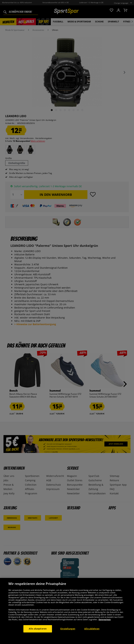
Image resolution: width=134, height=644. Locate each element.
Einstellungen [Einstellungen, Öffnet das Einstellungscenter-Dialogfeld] (68, 629)
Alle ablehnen (92, 629)
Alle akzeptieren (38, 629)
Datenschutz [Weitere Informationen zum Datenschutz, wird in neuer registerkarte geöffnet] (105, 619)
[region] (67, 611)
